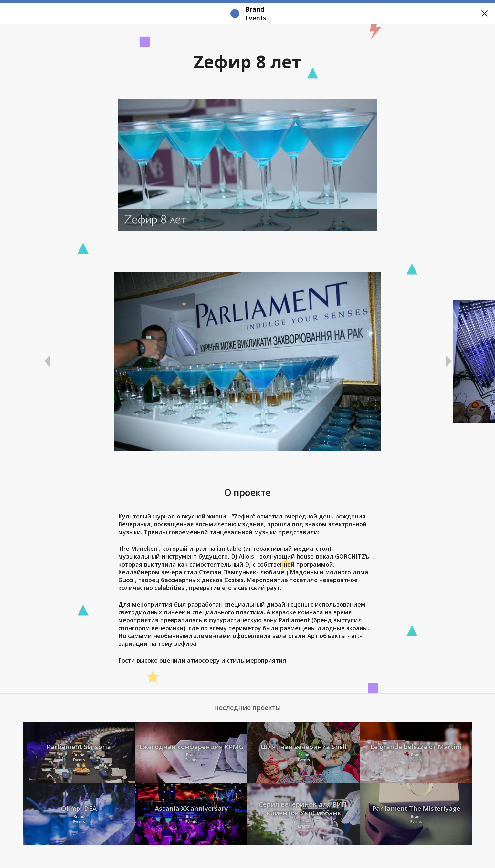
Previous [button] (47, 361)
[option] (247, 361)
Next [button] (448, 361)
